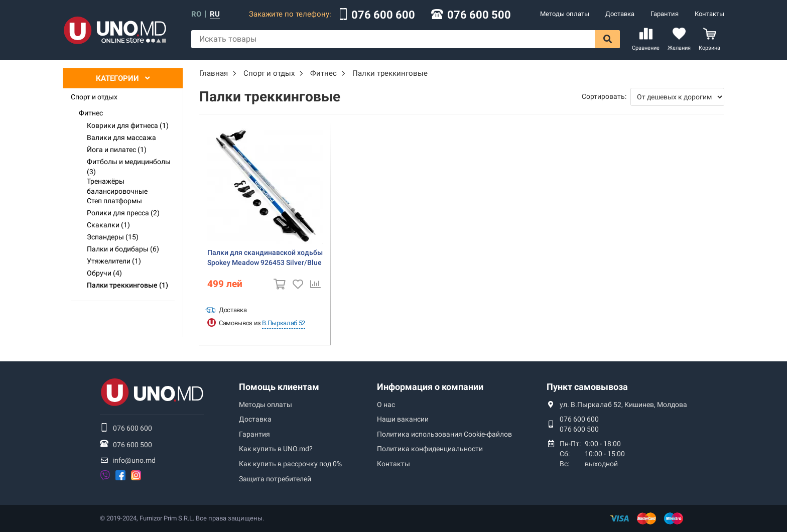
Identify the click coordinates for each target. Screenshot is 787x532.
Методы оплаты (565, 14)
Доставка (620, 14)
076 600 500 (479, 15)
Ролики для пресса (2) (123, 213)
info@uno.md (134, 460)
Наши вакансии (403, 419)
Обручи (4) (104, 273)
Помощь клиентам (279, 387)
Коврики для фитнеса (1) (128, 125)
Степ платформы (114, 201)
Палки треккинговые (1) (127, 285)
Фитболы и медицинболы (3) (129, 167)
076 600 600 (383, 15)
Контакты (709, 14)
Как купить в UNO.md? (276, 449)
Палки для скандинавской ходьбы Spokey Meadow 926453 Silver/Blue (265, 257)
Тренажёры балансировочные (117, 186)
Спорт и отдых (94, 97)
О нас (386, 405)
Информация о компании (430, 387)
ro (196, 14)
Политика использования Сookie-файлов (444, 434)
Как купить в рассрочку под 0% (290, 464)
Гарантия (665, 14)
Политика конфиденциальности (430, 449)
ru (215, 14)
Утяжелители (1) (114, 261)
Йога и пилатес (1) (117, 150)
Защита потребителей (275, 479)
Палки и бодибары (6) (123, 249)
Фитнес (91, 113)
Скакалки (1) (108, 225)
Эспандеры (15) (113, 237)
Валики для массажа (121, 138)
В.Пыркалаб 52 (283, 323)
